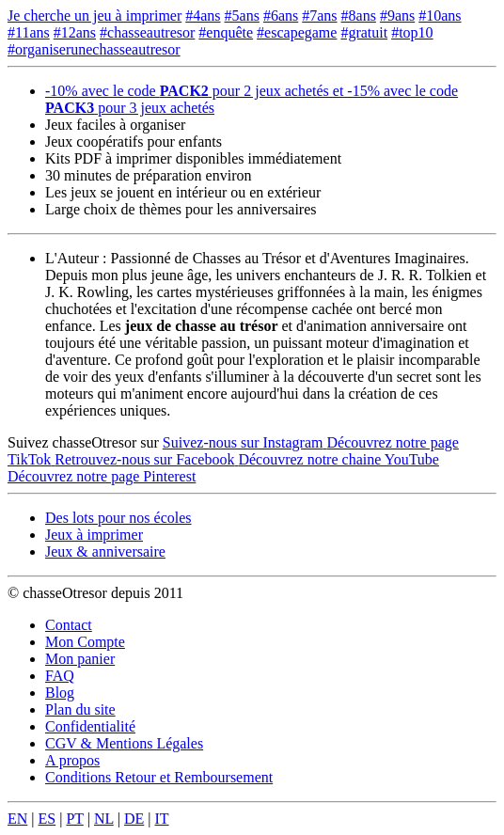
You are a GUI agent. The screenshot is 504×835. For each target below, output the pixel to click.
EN (17, 819)
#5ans (242, 16)
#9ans (397, 16)
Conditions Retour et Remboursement (159, 777)
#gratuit (364, 32)
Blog (60, 693)
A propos (72, 760)
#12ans (75, 32)
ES (47, 819)
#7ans (319, 16)
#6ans (281, 16)
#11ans (29, 32)
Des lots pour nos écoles (118, 518)
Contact (69, 625)
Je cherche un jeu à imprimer (94, 16)
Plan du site (80, 709)
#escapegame (297, 32)
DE (134, 819)
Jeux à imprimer (94, 535)
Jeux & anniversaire (105, 551)
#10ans (440, 16)
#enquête (226, 32)
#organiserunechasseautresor (94, 49)
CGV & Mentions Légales (124, 743)
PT (74, 819)
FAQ (60, 676)
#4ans (203, 16)
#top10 (412, 32)
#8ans (359, 16)
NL (104, 819)
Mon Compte (85, 642)
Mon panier (80, 659)
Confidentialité (90, 726)
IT (161, 819)
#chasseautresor (147, 32)
